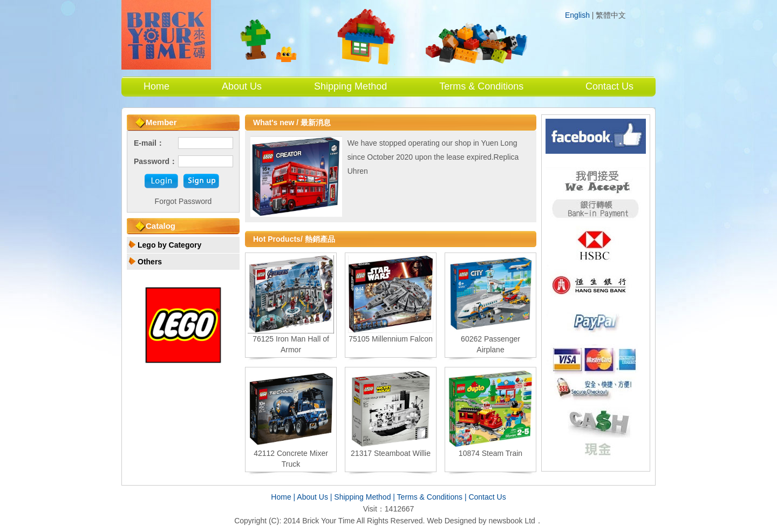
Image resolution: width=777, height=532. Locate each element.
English (577, 15)
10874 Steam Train (490, 453)
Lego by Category (169, 245)
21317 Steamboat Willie (391, 453)
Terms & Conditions (481, 86)
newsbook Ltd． (515, 521)
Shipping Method (350, 86)
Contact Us (609, 86)
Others (150, 262)
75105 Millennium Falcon (391, 339)
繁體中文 (611, 15)
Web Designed (452, 521)
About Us (242, 86)
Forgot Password (183, 201)
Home (156, 86)
